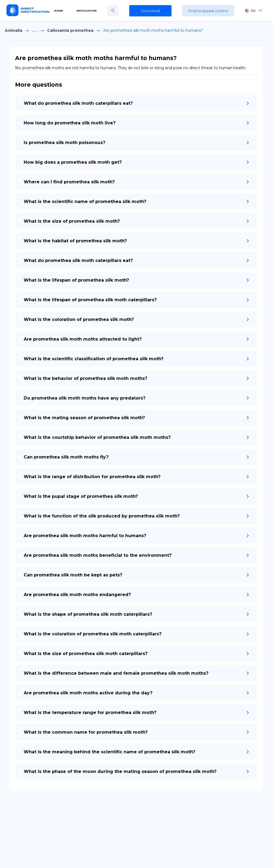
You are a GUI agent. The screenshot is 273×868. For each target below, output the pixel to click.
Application (87, 11)
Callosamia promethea (70, 30)
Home (59, 11)
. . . (35, 30)
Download (150, 11)
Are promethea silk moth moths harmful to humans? (153, 30)
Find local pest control (208, 11)
